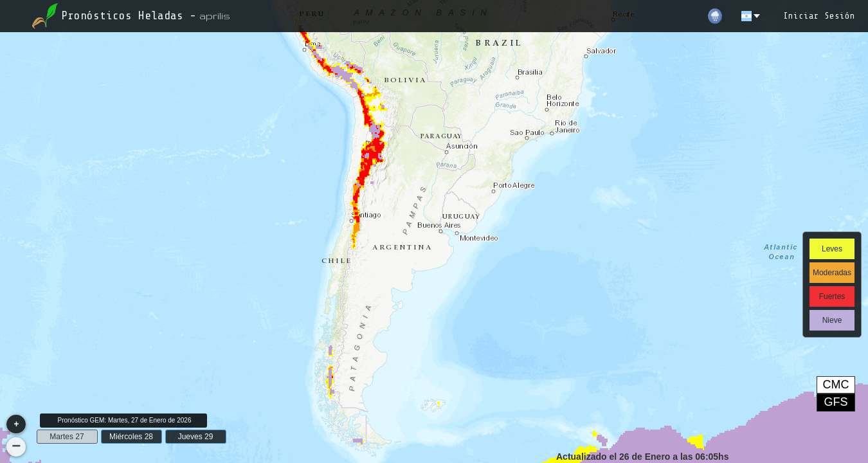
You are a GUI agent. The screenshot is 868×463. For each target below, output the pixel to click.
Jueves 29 (196, 437)
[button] (16, 424)
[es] (752, 16)
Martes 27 (67, 437)
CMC (836, 385)
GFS (836, 402)
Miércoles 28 (131, 437)
